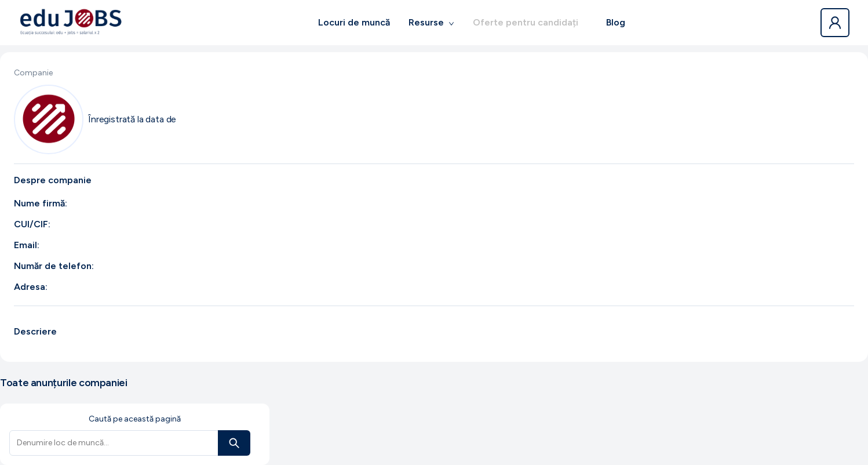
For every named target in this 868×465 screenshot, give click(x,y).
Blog (616, 22)
